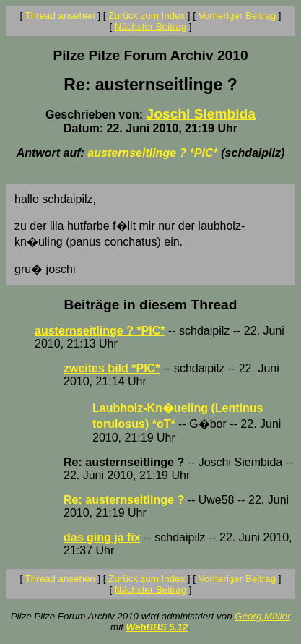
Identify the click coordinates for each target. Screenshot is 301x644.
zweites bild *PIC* (112, 368)
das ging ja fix (102, 537)
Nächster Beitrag (150, 26)
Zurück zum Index (147, 16)
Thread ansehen (60, 16)
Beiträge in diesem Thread (151, 305)
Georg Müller (262, 616)
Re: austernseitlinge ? (124, 500)
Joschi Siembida (201, 114)
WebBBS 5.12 (157, 627)
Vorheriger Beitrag (237, 16)
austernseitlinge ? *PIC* (153, 153)
